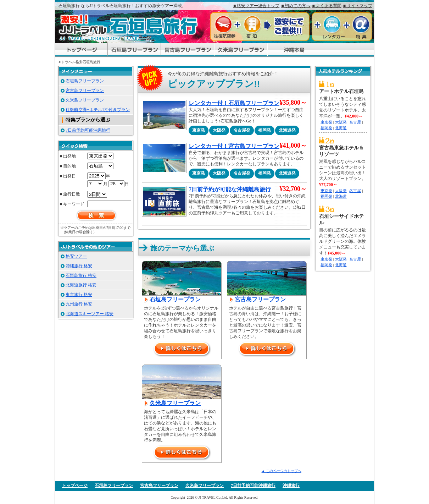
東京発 (199, 130)
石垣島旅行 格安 (81, 275)
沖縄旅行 (291, 486)
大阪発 (219, 130)
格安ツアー (76, 256)
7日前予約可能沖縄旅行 (88, 130)
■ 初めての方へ (296, 6)
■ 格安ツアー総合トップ (256, 6)
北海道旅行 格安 (81, 285)
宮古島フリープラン (260, 299)
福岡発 (264, 130)
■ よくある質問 (327, 6)
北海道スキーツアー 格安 (90, 314)
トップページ (75, 486)
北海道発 (287, 130)
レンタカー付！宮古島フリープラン (234, 146)
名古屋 (355, 122)
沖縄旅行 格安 (79, 266)
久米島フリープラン (175, 403)
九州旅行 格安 (79, 304)
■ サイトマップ (358, 6)
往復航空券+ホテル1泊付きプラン (98, 110)
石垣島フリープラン (175, 299)
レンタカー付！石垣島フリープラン (234, 103)
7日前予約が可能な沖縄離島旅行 (230, 189)
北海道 (341, 128)
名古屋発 (242, 130)
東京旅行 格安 (79, 295)
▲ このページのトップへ (282, 471)
